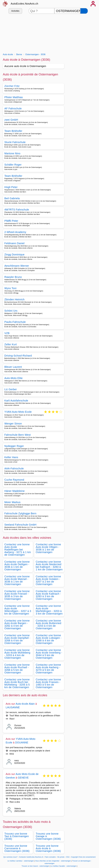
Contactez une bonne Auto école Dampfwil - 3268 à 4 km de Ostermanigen (17, 639)
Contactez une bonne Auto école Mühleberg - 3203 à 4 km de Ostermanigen (17, 654)
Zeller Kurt (11, 344)
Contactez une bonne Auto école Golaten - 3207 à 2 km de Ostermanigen (48, 580)
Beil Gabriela (12, 198)
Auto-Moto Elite (14, 378)
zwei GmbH (11, 120)
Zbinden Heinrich (14, 299)
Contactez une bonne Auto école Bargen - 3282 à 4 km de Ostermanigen (17, 624)
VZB (7, 333)
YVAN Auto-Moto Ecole (18, 412)
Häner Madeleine (15, 491)
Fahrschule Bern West (18, 435)
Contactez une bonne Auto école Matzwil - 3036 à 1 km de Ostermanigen (17, 580)
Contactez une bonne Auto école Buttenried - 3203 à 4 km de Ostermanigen (48, 624)
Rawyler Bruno (13, 277)
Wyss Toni (10, 288)
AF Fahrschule (13, 108)
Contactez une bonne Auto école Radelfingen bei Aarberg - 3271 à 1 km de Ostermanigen (18, 550)
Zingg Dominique (14, 255)
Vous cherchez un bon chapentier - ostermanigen (53, 861)
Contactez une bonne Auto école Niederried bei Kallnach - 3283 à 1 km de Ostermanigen (49, 566)
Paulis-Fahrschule (15, 322)
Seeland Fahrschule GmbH (20, 525)
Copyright (75, 857)
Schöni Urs (11, 311)
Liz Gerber (11, 389)
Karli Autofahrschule (16, 401)
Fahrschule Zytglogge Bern (20, 513)
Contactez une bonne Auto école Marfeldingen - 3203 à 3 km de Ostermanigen (49, 610)
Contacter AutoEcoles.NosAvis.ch (31, 857)
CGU (68, 857)
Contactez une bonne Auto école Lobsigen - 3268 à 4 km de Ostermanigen (49, 639)
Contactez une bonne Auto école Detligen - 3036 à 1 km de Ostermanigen (17, 566)
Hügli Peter (11, 187)
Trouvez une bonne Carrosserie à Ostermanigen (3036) (17, 848)
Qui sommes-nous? (10, 857)
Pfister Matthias (14, 97)
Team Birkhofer (13, 131)
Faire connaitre (50, 857)
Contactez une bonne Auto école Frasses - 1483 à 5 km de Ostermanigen (48, 683)
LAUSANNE (13, 707)
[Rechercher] (84, 11)
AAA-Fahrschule (14, 468)
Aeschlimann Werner (17, 266)
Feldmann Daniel (14, 243)
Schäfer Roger (13, 165)
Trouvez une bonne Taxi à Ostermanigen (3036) (17, 836)
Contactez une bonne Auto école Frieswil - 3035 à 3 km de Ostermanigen (17, 595)
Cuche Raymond (14, 480)
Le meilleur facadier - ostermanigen (64, 866)
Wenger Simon (13, 424)
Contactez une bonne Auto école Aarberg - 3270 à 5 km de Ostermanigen (48, 669)
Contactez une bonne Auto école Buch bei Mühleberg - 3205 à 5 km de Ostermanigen (17, 683)
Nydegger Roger (14, 446)
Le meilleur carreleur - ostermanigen (21, 861)
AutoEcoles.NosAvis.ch (24, 4)
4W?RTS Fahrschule (17, 210)
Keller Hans (11, 457)
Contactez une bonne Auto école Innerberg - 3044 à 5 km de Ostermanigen (49, 654)
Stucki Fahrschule (15, 142)
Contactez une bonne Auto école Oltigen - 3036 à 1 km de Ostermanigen (48, 548)
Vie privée (61, 857)
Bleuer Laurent (13, 367)
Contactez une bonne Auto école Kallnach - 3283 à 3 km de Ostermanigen (48, 595)
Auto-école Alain (25, 704)
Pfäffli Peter (11, 221)
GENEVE (23, 778)
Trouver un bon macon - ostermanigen (36, 866)
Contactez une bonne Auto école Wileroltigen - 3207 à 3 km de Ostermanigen (18, 610)
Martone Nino (12, 153)
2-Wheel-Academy (15, 232)
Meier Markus (12, 502)
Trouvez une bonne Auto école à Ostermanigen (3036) (48, 848)
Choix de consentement (87, 857)
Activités (15, 11)
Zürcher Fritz (12, 86)
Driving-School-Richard (18, 356)
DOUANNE (22, 742)
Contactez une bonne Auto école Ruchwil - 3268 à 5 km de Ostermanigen (17, 669)
